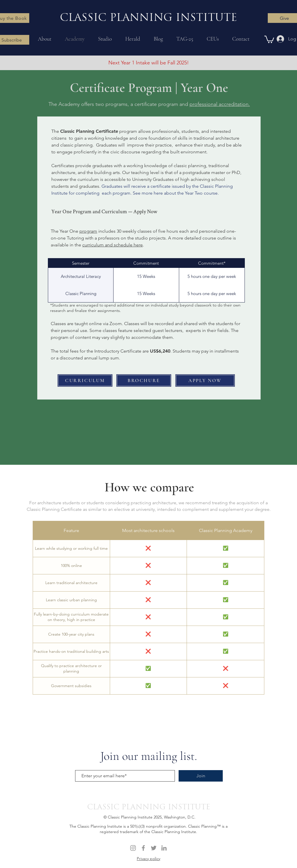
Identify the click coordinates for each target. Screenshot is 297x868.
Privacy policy (148, 859)
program (88, 231)
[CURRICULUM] (85, 380)
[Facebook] (143, 848)
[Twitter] (154, 848)
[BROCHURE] (144, 380)
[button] (269, 39)
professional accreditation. (220, 104)
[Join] (201, 776)
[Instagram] (133, 848)
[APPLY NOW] (205, 380)
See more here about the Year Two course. (176, 193)
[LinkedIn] (164, 848)
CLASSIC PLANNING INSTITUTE (149, 807)
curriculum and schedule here (113, 245)
